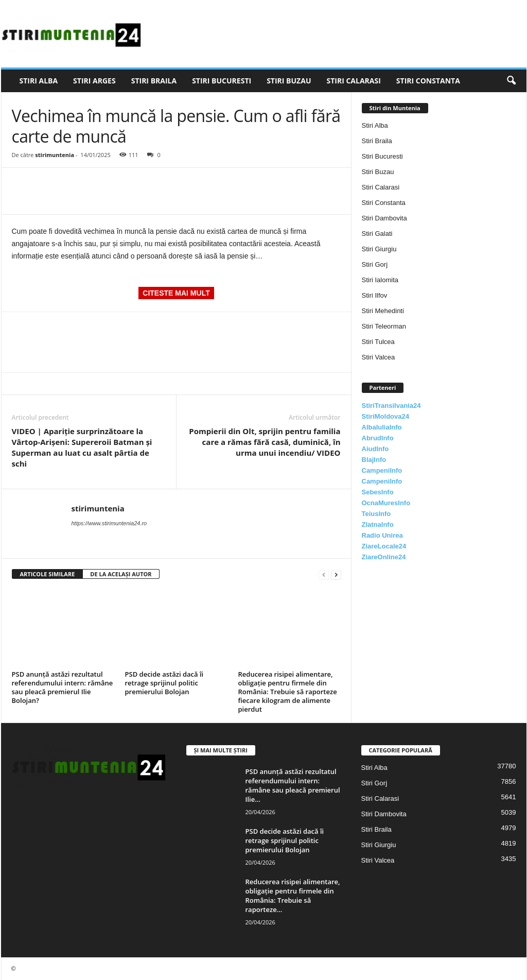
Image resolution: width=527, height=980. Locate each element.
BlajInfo (374, 460)
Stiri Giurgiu (379, 249)
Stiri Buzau (289, 81)
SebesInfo (378, 492)
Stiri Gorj (375, 264)
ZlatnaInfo (378, 525)
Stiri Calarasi (353, 81)
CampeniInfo (382, 470)
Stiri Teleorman (384, 326)
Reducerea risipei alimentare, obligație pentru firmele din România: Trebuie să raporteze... (293, 896)
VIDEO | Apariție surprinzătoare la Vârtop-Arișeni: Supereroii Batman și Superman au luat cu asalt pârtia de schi (82, 447)
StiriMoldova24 (385, 416)
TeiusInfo (376, 514)
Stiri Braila (154, 81)
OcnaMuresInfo (386, 503)
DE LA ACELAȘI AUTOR (121, 574)
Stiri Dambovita (384, 218)
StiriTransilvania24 (391, 406)
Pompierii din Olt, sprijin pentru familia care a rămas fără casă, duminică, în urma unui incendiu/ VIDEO (265, 442)
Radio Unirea (382, 535)
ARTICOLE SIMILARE (48, 574)
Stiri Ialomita (380, 280)
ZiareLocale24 (384, 546)
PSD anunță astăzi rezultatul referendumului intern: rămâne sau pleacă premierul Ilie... (293, 785)
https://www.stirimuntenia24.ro (109, 523)
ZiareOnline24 (384, 557)
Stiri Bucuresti (222, 81)
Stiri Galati (377, 234)
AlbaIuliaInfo (382, 427)
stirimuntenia (55, 155)
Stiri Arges (94, 81)
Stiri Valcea (379, 357)
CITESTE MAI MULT (176, 293)
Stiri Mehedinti (383, 311)
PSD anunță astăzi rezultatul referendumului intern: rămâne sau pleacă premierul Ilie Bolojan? (63, 687)
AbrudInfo (378, 438)
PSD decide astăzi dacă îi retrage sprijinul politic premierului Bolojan (164, 683)
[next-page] (336, 574)
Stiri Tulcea (378, 342)
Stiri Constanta (428, 81)
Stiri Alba (39, 81)
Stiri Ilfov (375, 295)
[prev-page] (324, 574)
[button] (511, 81)
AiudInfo (375, 449)
